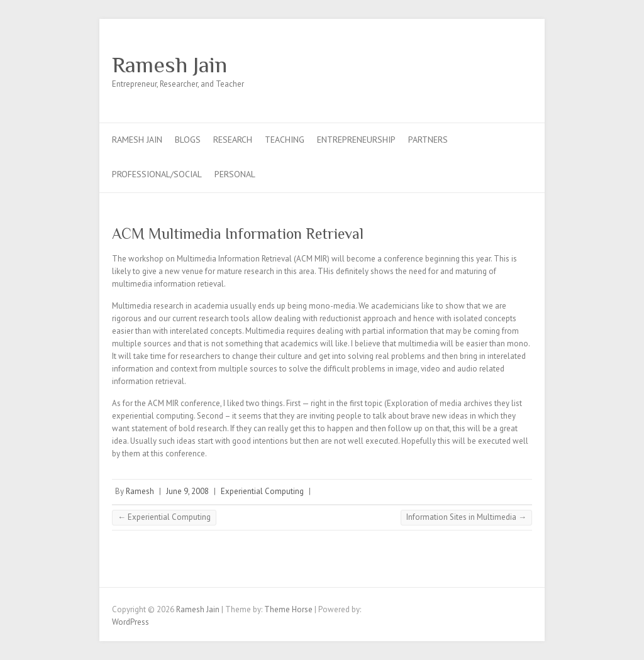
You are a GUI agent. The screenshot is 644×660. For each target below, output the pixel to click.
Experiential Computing (262, 491)
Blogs (188, 140)
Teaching (285, 140)
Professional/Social (157, 174)
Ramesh (140, 491)
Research (233, 140)
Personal (235, 174)
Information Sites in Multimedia (466, 517)
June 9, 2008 (187, 491)
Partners (428, 140)
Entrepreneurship (356, 140)
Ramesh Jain (169, 65)
